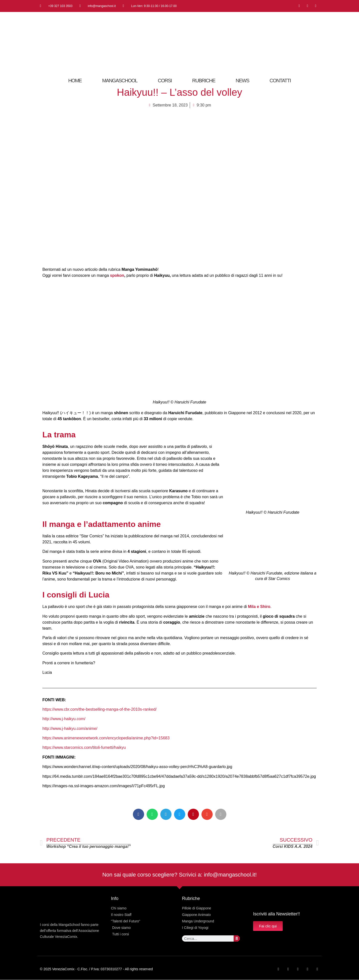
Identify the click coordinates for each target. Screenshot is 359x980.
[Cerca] (237, 938)
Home (75, 81)
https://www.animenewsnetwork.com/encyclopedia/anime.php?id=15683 (106, 738)
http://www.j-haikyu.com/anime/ (70, 729)
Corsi (165, 81)
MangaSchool (120, 81)
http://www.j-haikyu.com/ (64, 719)
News (242, 81)
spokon (117, 275)
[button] (138, 814)
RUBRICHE (204, 81)
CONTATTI (280, 81)
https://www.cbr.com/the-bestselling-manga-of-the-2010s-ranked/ (99, 709)
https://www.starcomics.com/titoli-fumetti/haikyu (84, 747)
